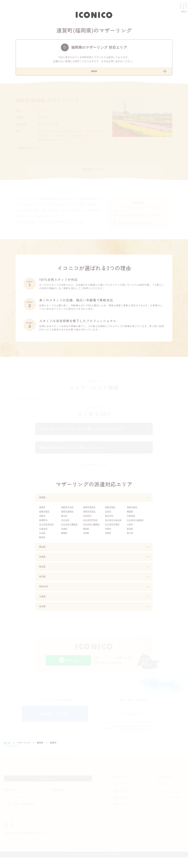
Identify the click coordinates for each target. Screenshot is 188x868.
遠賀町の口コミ (28, 150)
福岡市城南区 (68, 518)
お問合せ (19, 844)
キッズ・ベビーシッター (20, 807)
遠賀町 (86, 536)
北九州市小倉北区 (114, 527)
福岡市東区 (133, 514)
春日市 (65, 523)
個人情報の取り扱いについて (40, 844)
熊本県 (43, 575)
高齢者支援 (59, 800)
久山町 (43, 540)
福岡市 (43, 514)
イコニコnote (163, 794)
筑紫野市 (44, 527)
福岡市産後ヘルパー (123, 808)
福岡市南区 (111, 514)
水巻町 (65, 536)
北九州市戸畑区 (113, 531)
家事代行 (10, 800)
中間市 (108, 536)
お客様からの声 (164, 787)
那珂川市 (110, 523)
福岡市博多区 (90, 514)
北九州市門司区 (91, 527)
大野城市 (132, 523)
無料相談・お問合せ (55, 725)
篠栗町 (65, 540)
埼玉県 (43, 615)
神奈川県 (44, 595)
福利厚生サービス (122, 801)
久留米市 (44, 536)
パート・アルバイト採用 (168, 808)
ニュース (161, 801)
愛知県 (43, 555)
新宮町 (130, 536)
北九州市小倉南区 (136, 527)
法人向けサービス (122, 787)
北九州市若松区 (47, 531)
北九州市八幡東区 (70, 531)
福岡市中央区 (68, 514)
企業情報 (9, 844)
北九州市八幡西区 (92, 531)
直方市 (130, 540)
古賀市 (108, 518)
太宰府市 (88, 523)
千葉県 (43, 605)
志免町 (86, 540)
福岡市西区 (45, 518)
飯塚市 (43, 545)
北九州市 (66, 527)
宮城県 (43, 565)
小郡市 (130, 531)
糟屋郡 (130, 518)
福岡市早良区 (90, 518)
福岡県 (43, 504)
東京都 (43, 585)
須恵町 (108, 540)
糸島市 (43, 523)
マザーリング (61, 807)
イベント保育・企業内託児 (21, 814)
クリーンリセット (122, 794)
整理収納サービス (122, 814)
